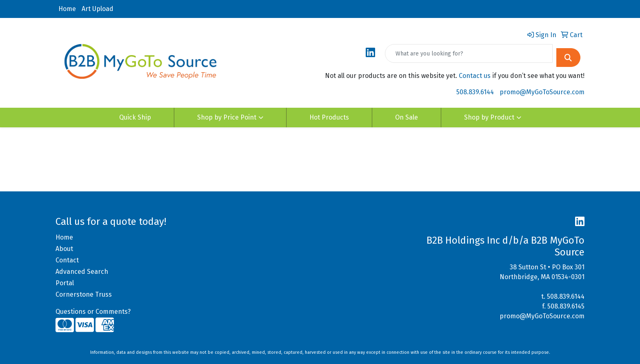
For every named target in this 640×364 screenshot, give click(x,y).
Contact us (475, 76)
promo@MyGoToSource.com (542, 92)
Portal (65, 283)
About (64, 249)
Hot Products (329, 117)
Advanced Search (82, 272)
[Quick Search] (469, 53)
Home (67, 9)
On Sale (407, 117)
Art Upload (98, 9)
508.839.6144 (475, 92)
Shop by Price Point (227, 117)
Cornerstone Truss (84, 294)
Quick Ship (135, 117)
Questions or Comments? (93, 312)
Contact (67, 260)
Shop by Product (489, 117)
